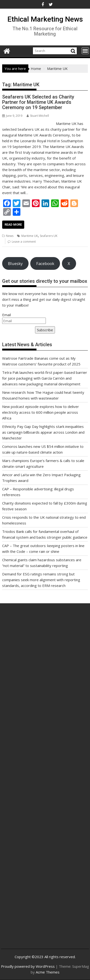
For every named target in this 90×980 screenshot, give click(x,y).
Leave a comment (24, 242)
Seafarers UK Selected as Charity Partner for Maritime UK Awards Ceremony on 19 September (38, 102)
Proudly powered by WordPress (28, 966)
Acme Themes (48, 972)
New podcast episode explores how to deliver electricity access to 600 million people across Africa (41, 412)
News (10, 236)
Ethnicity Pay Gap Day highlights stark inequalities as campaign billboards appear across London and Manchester (43, 432)
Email (6, 315)
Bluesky (15, 263)
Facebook (45, 263)
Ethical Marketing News (45, 19)
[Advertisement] (45, 667)
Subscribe (45, 330)
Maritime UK (30, 236)
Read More (13, 225)
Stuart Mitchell (38, 116)
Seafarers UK (49, 236)
